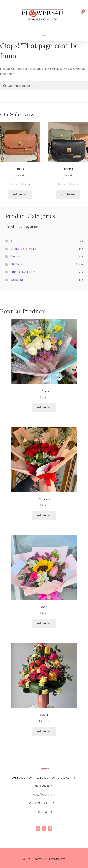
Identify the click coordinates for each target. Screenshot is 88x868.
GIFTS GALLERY (23, 272)
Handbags (17, 280)
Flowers (16, 257)
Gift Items (17, 264)
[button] (44, 34)
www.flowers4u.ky (44, 795)
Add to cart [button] (20, 195)
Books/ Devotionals (23, 249)
